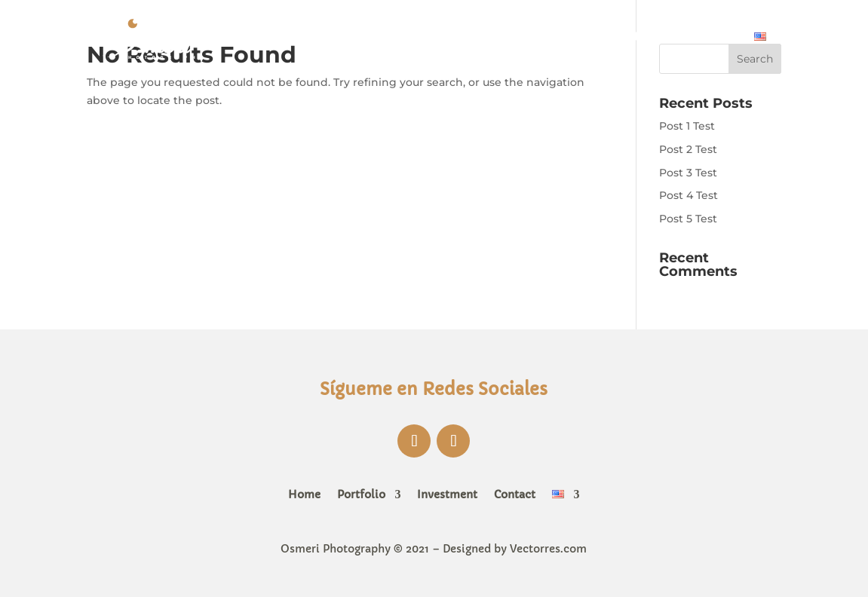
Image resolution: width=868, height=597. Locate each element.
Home (479, 36)
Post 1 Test (687, 126)
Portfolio (543, 36)
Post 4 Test (689, 195)
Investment (637, 36)
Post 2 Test (688, 149)
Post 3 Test (688, 173)
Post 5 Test (688, 219)
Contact (713, 36)
